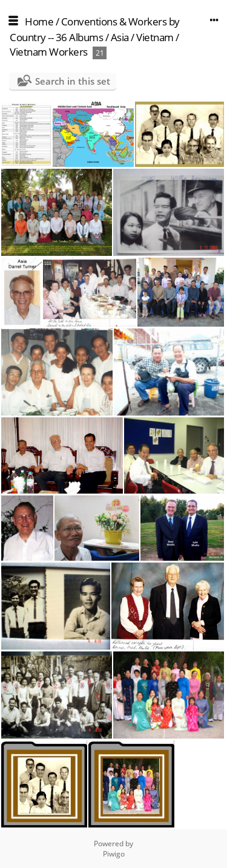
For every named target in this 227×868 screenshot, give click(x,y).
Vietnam (155, 37)
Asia (120, 37)
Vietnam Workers (49, 52)
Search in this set (73, 81)
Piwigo (114, 854)
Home (39, 21)
